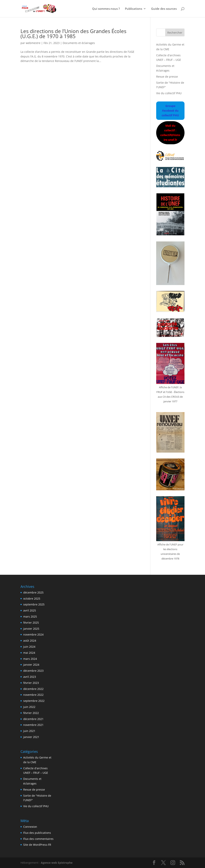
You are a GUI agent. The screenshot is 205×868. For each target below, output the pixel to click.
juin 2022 (29, 707)
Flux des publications (37, 833)
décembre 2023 (33, 671)
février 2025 (31, 623)
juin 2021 (29, 731)
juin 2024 (29, 647)
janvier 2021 (31, 737)
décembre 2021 (33, 719)
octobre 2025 (32, 599)
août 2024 (30, 641)
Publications (134, 9)
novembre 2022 (33, 695)
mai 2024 (29, 653)
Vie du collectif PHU (169, 93)
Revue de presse (167, 77)
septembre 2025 (34, 604)
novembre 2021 (33, 725)
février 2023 (31, 683)
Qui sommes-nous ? (106, 9)
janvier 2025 (31, 629)
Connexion (30, 827)
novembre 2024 (33, 634)
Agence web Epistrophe (57, 863)
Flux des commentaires (38, 839)
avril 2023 (30, 677)
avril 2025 (30, 610)
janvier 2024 (31, 665)
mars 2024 (30, 659)
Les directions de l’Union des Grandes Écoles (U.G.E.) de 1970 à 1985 (73, 34)
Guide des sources (164, 9)
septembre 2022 (34, 701)
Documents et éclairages (79, 43)
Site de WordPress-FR (37, 845)
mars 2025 (30, 616)
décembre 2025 (33, 592)
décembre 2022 (33, 689)
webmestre (33, 43)
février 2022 (31, 713)
